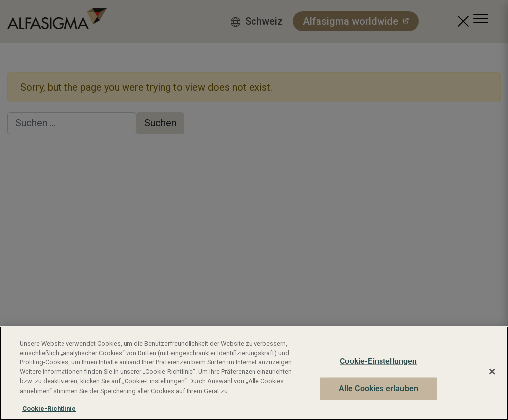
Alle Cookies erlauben (379, 389)
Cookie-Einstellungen (378, 362)
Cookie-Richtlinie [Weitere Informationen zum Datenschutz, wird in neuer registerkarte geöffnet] (49, 408)
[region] (254, 373)
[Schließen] (492, 372)
